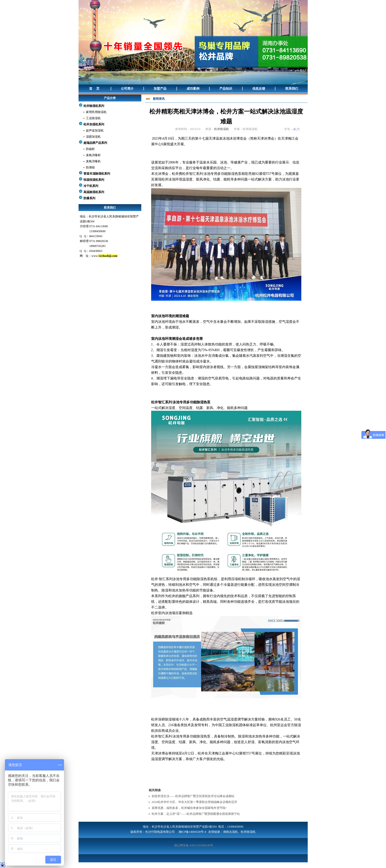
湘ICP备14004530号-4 (192, 832)
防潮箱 (90, 167)
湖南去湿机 (230, 832)
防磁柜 (90, 149)
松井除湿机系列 (94, 106)
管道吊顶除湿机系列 (97, 174)
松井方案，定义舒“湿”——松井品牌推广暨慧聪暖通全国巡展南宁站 (196, 814)
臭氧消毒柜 (93, 155)
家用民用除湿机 (96, 112)
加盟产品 (160, 89)
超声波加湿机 (95, 131)
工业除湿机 (93, 118)
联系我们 (292, 89)
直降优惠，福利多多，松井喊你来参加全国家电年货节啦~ (189, 808)
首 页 (94, 89)
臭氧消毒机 (93, 161)
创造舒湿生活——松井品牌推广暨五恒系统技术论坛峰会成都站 (193, 796)
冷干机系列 (91, 186)
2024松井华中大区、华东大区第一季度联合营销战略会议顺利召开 (194, 802)
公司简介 (127, 89)
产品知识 (226, 89)
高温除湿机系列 (94, 192)
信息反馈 (259, 89)
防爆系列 (89, 198)
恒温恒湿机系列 (94, 180)
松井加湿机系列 (94, 124)
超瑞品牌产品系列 (95, 143)
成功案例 (193, 89)
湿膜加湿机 (93, 137)
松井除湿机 (222, 129)
